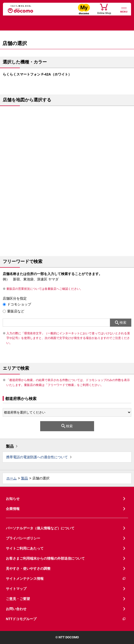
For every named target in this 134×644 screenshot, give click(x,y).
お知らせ (13, 499)
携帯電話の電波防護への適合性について (37, 457)
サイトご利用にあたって (25, 548)
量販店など (16, 311)
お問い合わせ (16, 609)
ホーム (12, 478)
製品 (10, 446)
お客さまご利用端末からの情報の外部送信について (45, 558)
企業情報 (13, 509)
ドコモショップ (19, 304)
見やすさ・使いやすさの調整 (28, 568)
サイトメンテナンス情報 (66, 579)
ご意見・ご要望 (18, 599)
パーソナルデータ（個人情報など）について (40, 528)
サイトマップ (16, 589)
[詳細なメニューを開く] (124, 9)
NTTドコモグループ (66, 619)
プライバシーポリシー (23, 538)
